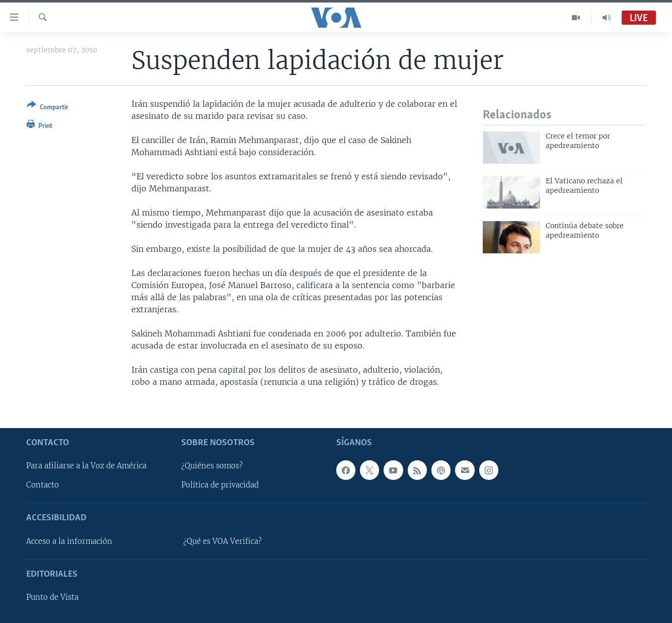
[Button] (48, 108)
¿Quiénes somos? (212, 466)
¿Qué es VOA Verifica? (222, 541)
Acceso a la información (69, 541)
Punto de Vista (52, 597)
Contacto (43, 485)
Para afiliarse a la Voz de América (86, 466)
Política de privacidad (220, 485)
